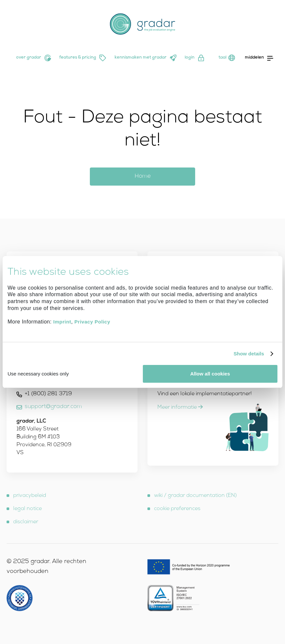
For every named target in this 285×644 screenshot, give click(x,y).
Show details (249, 354)
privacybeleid (30, 496)
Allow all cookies (210, 374)
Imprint (62, 322)
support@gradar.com (53, 407)
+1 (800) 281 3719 (48, 394)
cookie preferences (177, 509)
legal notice (27, 509)
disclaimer (26, 522)
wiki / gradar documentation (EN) (195, 496)
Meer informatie (180, 408)
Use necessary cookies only (38, 374)
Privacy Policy (92, 322)
